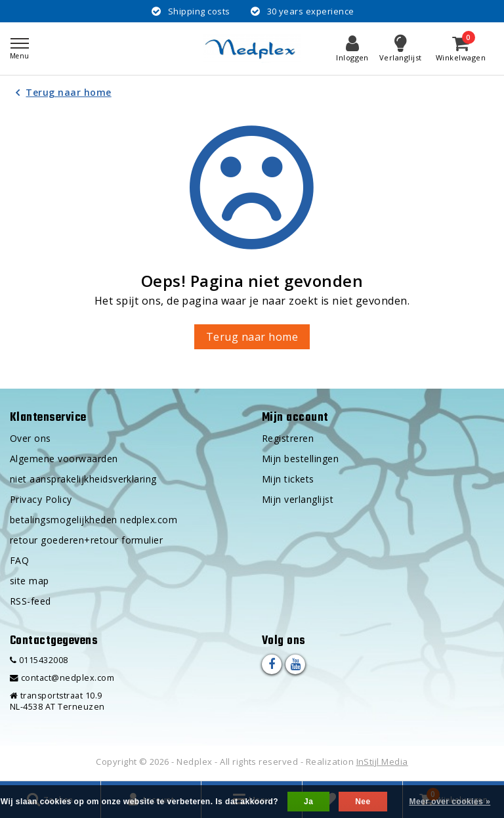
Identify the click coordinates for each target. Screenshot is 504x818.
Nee (363, 802)
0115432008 (39, 660)
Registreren (288, 438)
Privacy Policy (41, 499)
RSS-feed (31, 601)
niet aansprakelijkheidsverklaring (83, 479)
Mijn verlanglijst (298, 499)
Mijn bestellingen (300, 459)
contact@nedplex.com (62, 678)
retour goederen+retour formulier (86, 540)
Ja (308, 802)
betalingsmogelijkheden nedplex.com (94, 520)
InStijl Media (382, 762)
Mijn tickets (288, 479)
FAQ (19, 560)
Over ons (31, 438)
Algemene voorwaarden (64, 459)
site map (30, 581)
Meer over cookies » (450, 802)
